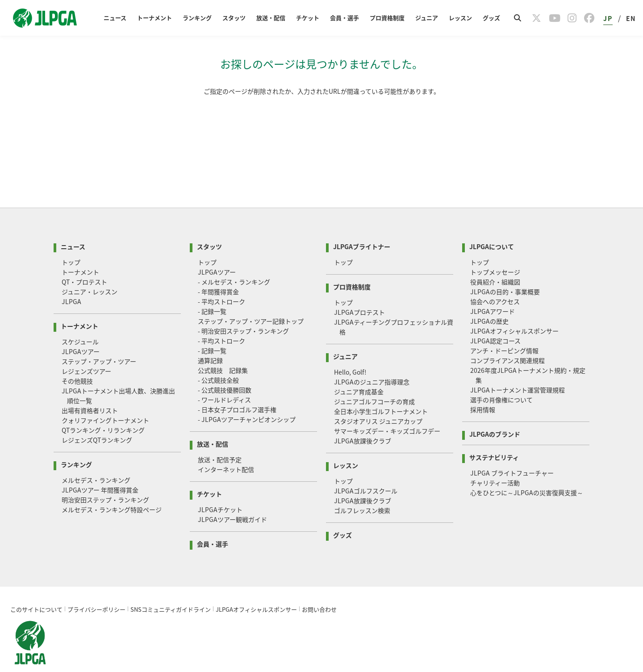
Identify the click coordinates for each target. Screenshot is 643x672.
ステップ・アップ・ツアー (99, 342)
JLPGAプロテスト (359, 292)
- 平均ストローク (221, 282)
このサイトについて (36, 590)
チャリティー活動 (495, 463)
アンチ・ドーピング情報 (504, 331)
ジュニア (427, 18)
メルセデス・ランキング (96, 460)
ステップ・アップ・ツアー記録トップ (251, 301)
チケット (308, 18)
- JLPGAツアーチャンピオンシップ (247, 400)
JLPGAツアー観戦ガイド (232, 500)
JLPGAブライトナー (362, 226)
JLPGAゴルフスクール (366, 471)
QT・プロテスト (84, 262)
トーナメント (154, 18)
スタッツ (234, 18)
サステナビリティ (494, 437)
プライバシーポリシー (96, 590)
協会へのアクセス (495, 282)
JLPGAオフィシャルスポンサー (514, 311)
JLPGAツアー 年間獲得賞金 (100, 470)
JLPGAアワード (493, 292)
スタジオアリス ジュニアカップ (378, 401)
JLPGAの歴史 (489, 301)
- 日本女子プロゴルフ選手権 (237, 390)
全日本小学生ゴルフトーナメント (381, 392)
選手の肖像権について (501, 380)
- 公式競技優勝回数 (225, 370)
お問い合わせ (319, 590)
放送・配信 (271, 18)
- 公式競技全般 (218, 360)
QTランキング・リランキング (103, 410)
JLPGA (71, 282)
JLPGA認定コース (495, 321)
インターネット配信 (226, 450)
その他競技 (77, 361)
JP (608, 18)
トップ (71, 242)
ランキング (197, 18)
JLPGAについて (492, 226)
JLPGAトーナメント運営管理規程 (518, 370)
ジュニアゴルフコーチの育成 (374, 382)
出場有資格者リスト (90, 391)
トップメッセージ (495, 252)
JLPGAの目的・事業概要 (505, 272)
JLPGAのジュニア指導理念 (372, 362)
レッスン (460, 18)
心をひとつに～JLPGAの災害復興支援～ (527, 473)
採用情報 (483, 390)
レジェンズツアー (86, 351)
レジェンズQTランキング (97, 420)
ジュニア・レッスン (90, 272)
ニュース (115, 18)
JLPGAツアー (81, 332)
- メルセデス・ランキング (234, 262)
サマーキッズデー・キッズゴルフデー (387, 411)
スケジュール (80, 322)
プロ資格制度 (387, 18)
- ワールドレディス (224, 380)
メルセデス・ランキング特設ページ (112, 490)
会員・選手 (344, 18)
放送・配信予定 (220, 440)
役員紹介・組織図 (495, 262)
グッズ (491, 18)
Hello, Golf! (350, 352)
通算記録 (210, 341)
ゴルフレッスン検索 (362, 491)
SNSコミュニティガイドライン (171, 590)
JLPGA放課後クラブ (363, 421)
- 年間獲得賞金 (218, 272)
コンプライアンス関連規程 (507, 341)
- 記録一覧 (212, 292)
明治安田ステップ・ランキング (105, 480)
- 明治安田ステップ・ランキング (243, 311)
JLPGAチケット (220, 490)
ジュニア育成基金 (359, 372)
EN (631, 18)
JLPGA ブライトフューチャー (512, 453)
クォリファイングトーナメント (105, 401)
